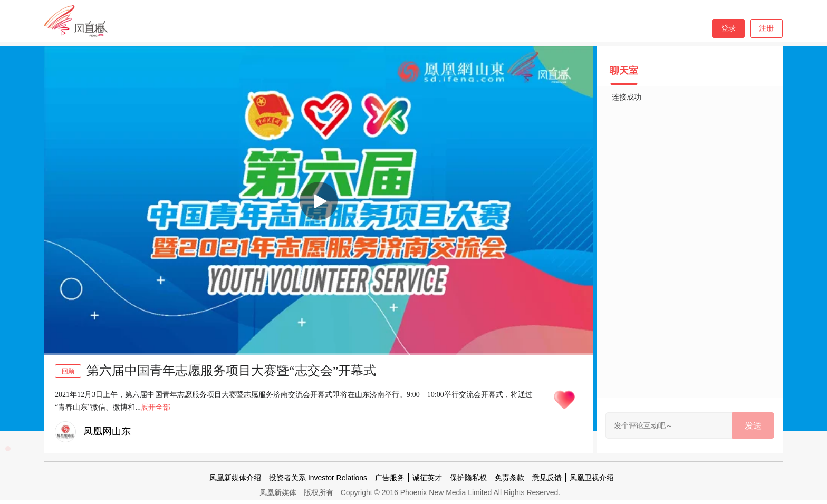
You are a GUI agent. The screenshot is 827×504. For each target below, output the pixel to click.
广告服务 (390, 478)
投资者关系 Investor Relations (318, 478)
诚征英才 (427, 478)
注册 (766, 28)
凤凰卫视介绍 (592, 478)
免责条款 (509, 478)
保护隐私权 (468, 478)
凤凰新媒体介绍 (235, 478)
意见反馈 (547, 478)
